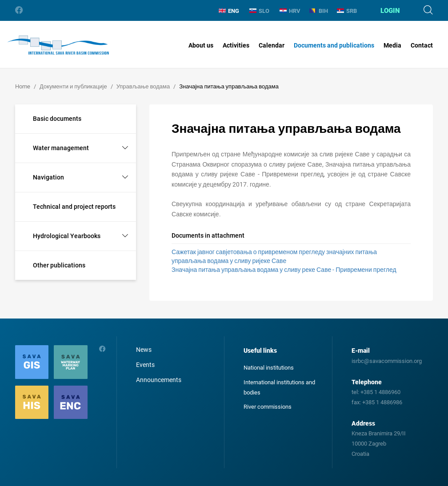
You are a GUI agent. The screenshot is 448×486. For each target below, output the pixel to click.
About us (201, 45)
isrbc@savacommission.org (387, 361)
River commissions (268, 407)
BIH (319, 11)
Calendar (272, 45)
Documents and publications (334, 45)
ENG (229, 11)
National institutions (269, 368)
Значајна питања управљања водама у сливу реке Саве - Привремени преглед (284, 270)
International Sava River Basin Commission (58, 45)
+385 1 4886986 (382, 402)
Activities (236, 45)
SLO (259, 11)
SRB (347, 11)
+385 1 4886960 (380, 392)
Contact (422, 45)
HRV (290, 11)
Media (392, 45)
